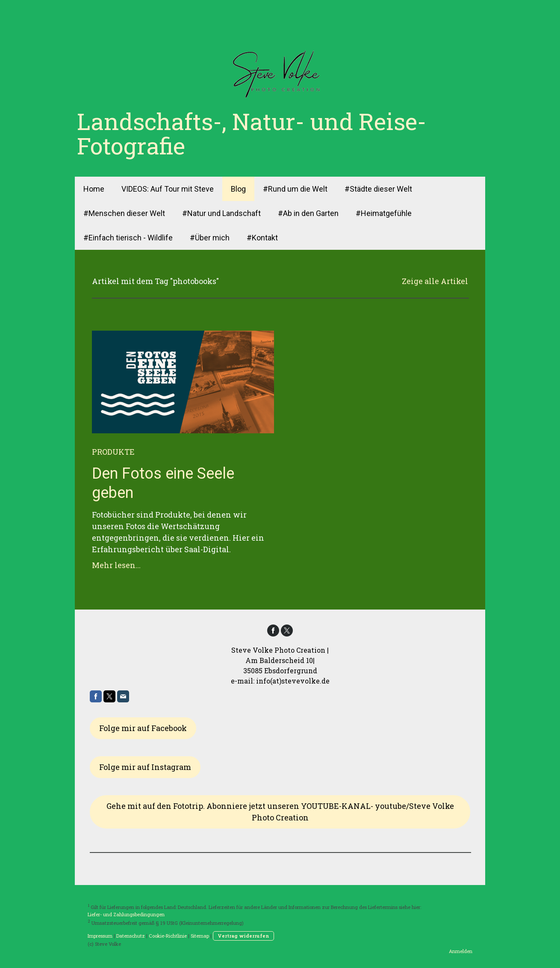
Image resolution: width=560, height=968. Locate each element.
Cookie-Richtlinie (168, 936)
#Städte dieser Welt (378, 189)
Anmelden (461, 951)
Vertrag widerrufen (243, 936)
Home (94, 189)
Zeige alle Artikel (435, 281)
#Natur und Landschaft (221, 213)
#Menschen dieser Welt (124, 213)
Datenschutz (131, 936)
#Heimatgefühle (384, 213)
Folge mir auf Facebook (143, 728)
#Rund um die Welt (295, 189)
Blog (238, 189)
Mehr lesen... (116, 565)
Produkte (113, 452)
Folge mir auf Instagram (145, 767)
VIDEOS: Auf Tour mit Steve (168, 189)
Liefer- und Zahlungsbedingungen (126, 914)
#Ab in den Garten (308, 213)
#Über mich (210, 238)
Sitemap (200, 936)
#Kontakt (262, 238)
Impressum (100, 936)
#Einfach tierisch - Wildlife (128, 238)
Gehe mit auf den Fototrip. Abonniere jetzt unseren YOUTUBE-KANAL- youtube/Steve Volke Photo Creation (280, 812)
